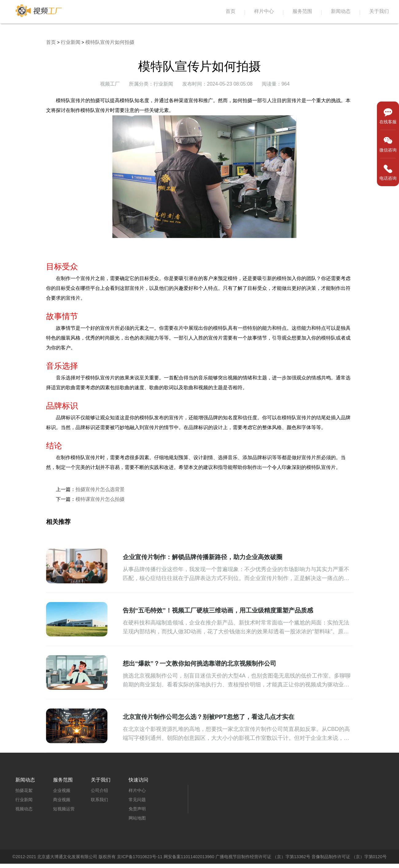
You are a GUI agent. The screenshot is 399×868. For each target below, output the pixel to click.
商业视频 (62, 800)
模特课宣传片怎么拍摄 (100, 499)
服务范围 (302, 11)
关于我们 (379, 11)
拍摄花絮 (24, 790)
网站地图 (137, 818)
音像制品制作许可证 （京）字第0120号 (349, 857)
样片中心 (264, 11)
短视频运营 (64, 809)
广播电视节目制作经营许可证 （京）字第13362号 (263, 857)
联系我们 (99, 800)
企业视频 (62, 790)
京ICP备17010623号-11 (140, 857)
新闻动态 (341, 11)
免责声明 (137, 809)
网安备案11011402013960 (189, 857)
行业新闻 (71, 42)
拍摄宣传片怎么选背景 (100, 489)
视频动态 (24, 809)
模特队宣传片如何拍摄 (110, 42)
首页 (230, 11)
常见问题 (137, 800)
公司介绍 (99, 790)
